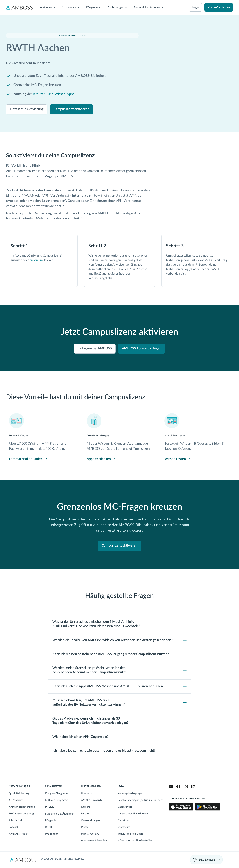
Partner (85, 814)
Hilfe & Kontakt (90, 834)
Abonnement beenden (94, 841)
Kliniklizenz (51, 827)
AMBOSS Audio (18, 834)
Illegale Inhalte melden (130, 834)
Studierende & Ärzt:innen (60, 814)
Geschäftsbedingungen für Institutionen (140, 800)
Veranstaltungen (90, 820)
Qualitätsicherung (19, 793)
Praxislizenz (52, 834)
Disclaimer (123, 820)
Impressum (124, 827)
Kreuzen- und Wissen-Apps (54, 94)
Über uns (86, 793)
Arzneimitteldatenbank (22, 807)
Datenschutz (125, 807)
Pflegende (51, 821)
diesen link (36, 260)
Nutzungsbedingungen (130, 793)
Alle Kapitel (15, 820)
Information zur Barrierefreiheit (135, 841)
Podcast (13, 827)
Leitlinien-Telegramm (57, 800)
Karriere (86, 807)
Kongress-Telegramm (57, 793)
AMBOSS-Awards (91, 800)
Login (195, 7)
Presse (85, 827)
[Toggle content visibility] (120, 624)
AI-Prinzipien (16, 800)
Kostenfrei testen (219, 7)
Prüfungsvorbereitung (21, 814)
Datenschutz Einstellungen (133, 814)
